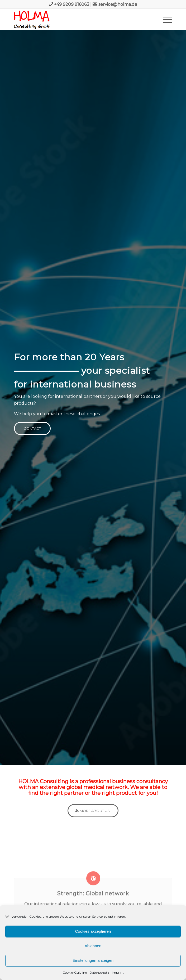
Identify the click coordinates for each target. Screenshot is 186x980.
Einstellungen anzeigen (93, 960)
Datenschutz (99, 972)
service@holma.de (118, 4)
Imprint (118, 972)
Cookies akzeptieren (93, 931)
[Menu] (165, 19)
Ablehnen (93, 946)
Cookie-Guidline (75, 972)
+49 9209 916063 (72, 4)
